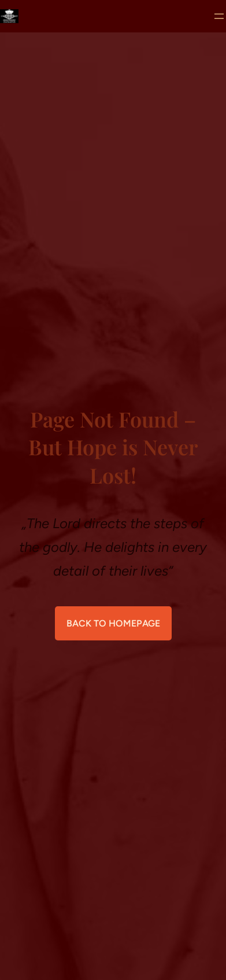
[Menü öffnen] (219, 16)
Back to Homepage (113, 623)
